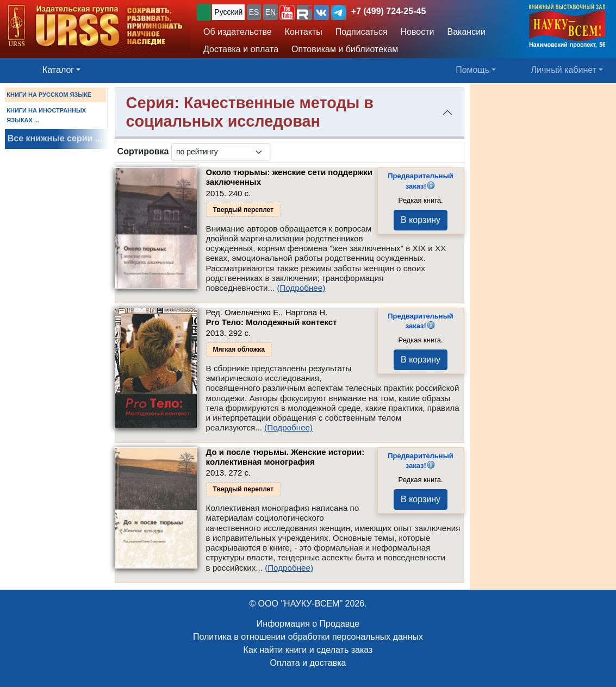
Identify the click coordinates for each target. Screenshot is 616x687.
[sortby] (221, 152)
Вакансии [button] (467, 32)
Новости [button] (418, 32)
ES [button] (254, 12)
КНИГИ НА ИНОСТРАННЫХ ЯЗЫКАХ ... (46, 115)
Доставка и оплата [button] (241, 49)
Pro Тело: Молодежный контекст (272, 322)
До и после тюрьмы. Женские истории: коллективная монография (285, 457)
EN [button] (270, 12)
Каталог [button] (58, 70)
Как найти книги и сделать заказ (308, 650)
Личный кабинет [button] (564, 70)
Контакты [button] (304, 32)
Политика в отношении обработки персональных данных (308, 637)
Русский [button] (228, 12)
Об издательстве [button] (238, 32)
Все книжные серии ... (55, 138)
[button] (287, 13)
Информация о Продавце (308, 624)
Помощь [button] (472, 70)
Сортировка (143, 151)
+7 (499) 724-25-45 (388, 11)
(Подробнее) (301, 288)
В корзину (421, 220)
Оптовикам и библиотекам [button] (345, 49)
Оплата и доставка (308, 663)
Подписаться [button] (362, 32)
